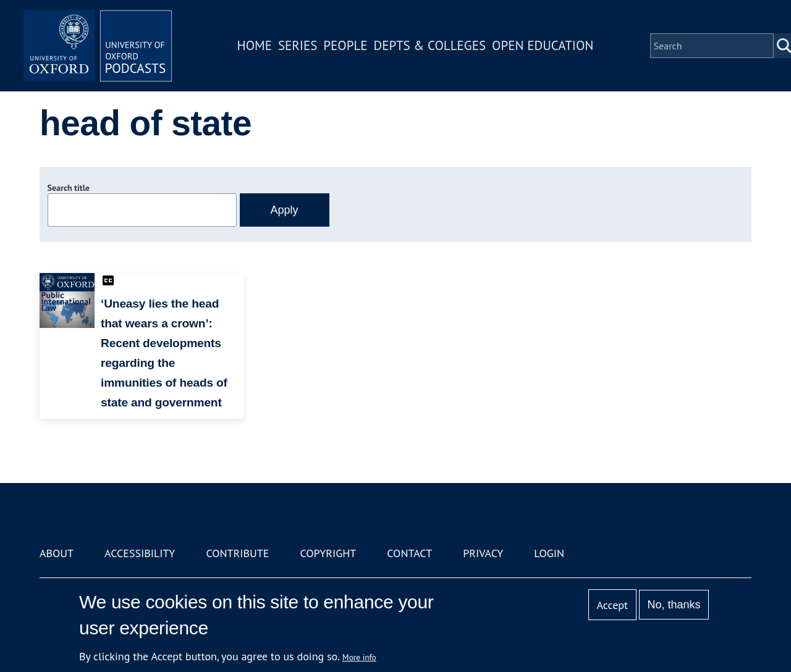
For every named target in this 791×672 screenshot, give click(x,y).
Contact (409, 553)
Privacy (483, 553)
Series (298, 45)
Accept (612, 605)
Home (255, 45)
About (57, 553)
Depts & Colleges (430, 45)
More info (359, 657)
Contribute (237, 553)
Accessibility (140, 553)
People (345, 45)
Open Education (543, 45)
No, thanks (674, 605)
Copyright (328, 553)
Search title (69, 188)
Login (549, 553)
